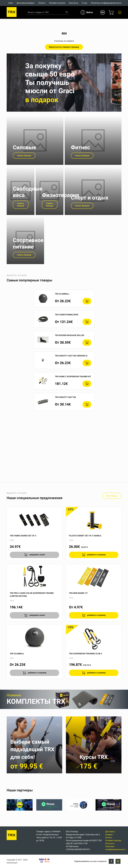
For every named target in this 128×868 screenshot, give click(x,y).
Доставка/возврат (26, 3)
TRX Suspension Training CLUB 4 (85, 670)
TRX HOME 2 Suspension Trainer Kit (73, 393)
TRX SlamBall (62, 311)
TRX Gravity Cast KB (65, 414)
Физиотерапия (60, 208)
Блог (11, 3)
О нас (85, 3)
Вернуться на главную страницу (64, 47)
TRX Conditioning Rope (67, 331)
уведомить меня (37, 572)
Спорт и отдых (90, 210)
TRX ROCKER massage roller (69, 352)
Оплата (42, 3)
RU (103, 12)
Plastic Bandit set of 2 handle (85, 552)
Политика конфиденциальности (106, 3)
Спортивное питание (28, 260)
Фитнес (80, 154)
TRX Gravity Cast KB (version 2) (71, 373)
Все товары (112, 513)
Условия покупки (57, 3)
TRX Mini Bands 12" (78, 610)
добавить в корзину (96, 572)
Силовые (25, 154)
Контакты (74, 3)
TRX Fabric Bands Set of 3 (23, 552)
